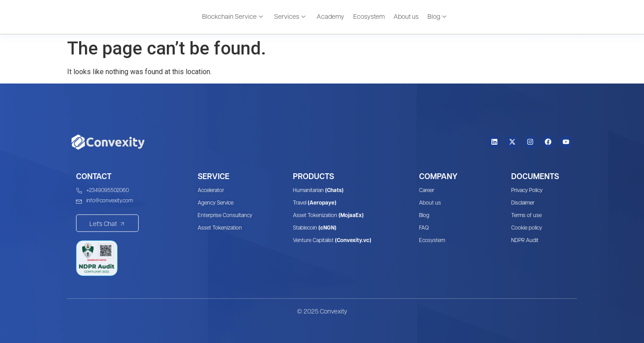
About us (406, 17)
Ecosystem (369, 17)
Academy (330, 17)
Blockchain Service (233, 17)
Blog (437, 17)
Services (290, 17)
